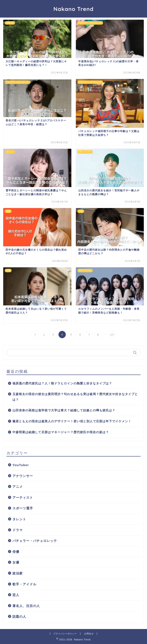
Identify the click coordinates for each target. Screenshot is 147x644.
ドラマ (18, 530)
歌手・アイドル (24, 584)
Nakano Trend (73, 9)
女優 (16, 562)
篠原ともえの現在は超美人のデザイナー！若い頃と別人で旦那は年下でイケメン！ (72, 421)
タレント (19, 519)
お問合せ (89, 634)
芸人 (16, 595)
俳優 (16, 552)
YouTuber (21, 465)
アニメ (18, 487)
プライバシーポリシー (65, 634)
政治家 (18, 573)
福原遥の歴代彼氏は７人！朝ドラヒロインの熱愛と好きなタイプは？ (62, 383)
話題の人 (19, 616)
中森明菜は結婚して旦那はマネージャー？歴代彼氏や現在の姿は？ (61, 432)
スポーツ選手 (23, 508)
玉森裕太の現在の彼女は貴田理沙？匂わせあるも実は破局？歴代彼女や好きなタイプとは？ (75, 397)
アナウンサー (23, 476)
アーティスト (23, 498)
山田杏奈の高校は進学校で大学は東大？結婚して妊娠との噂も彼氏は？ (64, 410)
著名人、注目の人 (26, 606)
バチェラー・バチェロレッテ (35, 541)
